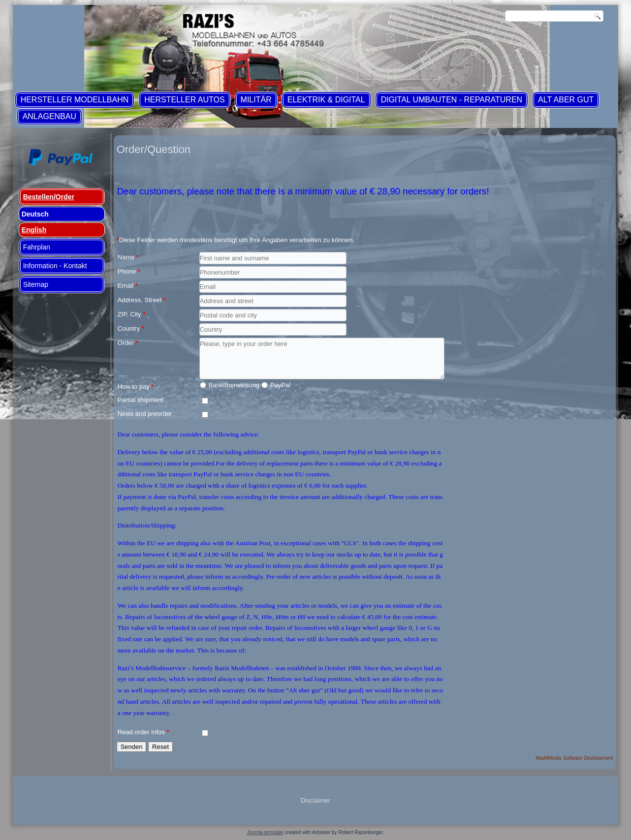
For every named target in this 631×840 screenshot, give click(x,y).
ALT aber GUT (566, 100)
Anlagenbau (49, 116)
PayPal (280, 385)
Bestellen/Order (49, 197)
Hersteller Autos (184, 100)
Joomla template (265, 832)
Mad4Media (548, 758)
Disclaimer (316, 800)
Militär (256, 100)
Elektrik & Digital (326, 100)
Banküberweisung (234, 385)
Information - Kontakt (55, 266)
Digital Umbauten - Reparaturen (452, 100)
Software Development (588, 758)
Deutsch (35, 214)
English (34, 230)
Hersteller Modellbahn (75, 100)
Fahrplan (37, 247)
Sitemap (36, 284)
